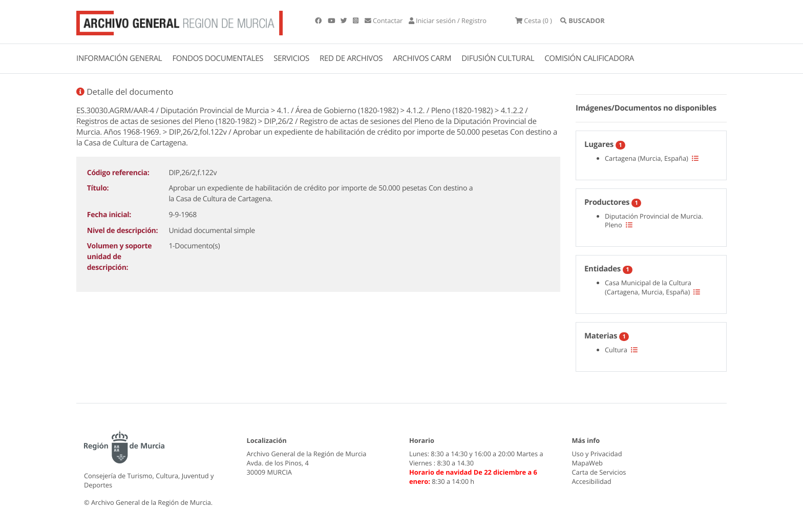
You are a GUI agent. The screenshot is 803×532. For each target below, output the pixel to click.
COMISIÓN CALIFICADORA (589, 58)
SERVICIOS (291, 58)
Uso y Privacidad (597, 454)
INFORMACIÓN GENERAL (119, 58)
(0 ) (534, 20)
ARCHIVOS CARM (422, 58)
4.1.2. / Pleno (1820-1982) (450, 111)
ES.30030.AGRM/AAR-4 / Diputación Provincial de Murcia (173, 111)
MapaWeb (587, 463)
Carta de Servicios (599, 472)
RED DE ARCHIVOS (351, 58)
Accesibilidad (592, 481)
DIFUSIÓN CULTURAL (498, 58)
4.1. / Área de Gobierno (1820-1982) (338, 111)
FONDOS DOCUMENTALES (218, 58)
